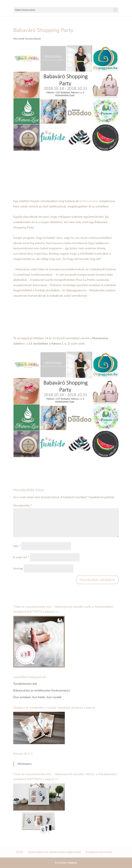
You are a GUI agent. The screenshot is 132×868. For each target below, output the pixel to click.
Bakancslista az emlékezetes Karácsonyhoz (42, 690)
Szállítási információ (99, 852)
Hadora (72, 863)
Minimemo (25, 764)
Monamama (90, 201)
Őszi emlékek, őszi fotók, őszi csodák (37, 697)
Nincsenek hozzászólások (27, 39)
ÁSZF (20, 852)
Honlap (18, 569)
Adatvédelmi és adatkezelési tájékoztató (54, 852)
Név (17, 546)
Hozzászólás (23, 505)
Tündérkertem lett (25, 684)
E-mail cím (21, 557)
